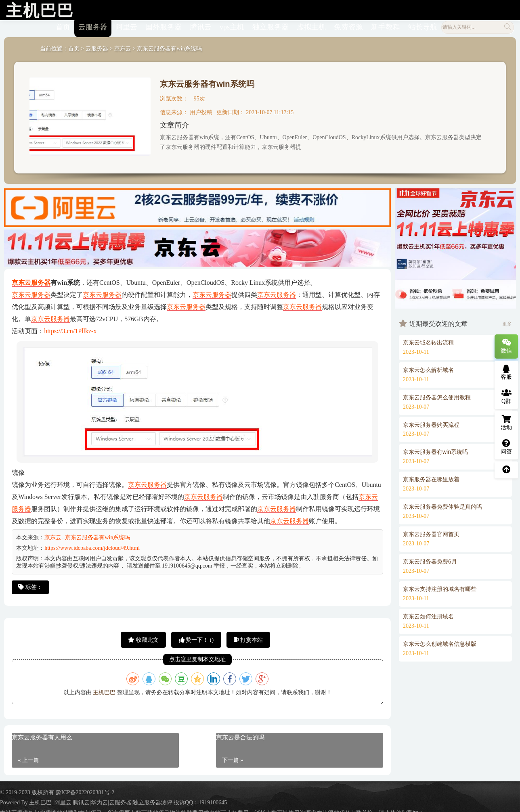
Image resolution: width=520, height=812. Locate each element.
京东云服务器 (31, 281)
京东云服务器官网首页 (431, 532)
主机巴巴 (104, 690)
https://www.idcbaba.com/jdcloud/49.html (92, 546)
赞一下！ (196, 638)
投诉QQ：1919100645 (200, 801)
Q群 (506, 397)
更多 (507, 322)
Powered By (15, 801)
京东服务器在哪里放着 (431, 478)
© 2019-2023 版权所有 (28, 791)
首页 (63, 25)
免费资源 (348, 25)
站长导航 (423, 25)
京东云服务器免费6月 (430, 560)
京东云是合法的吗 (240, 736)
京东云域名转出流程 (428, 340)
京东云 (123, 47)
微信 (506, 346)
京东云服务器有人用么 (42, 736)
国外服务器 (164, 25)
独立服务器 (270, 25)
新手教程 (386, 25)
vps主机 (232, 25)
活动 (506, 423)
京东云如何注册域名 (428, 614)
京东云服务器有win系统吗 (207, 82)
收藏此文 (143, 638)
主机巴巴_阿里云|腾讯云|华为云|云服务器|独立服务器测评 (101, 801)
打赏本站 (248, 638)
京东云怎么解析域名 (428, 368)
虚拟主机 (311, 25)
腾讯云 (201, 25)
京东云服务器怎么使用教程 (437, 395)
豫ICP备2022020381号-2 (85, 791)
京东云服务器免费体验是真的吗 (442, 505)
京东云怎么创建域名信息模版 (440, 642)
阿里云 (126, 25)
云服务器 (93, 25)
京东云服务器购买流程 (431, 423)
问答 (506, 447)
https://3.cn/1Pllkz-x (70, 329)
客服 (506, 372)
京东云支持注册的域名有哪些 (440, 587)
